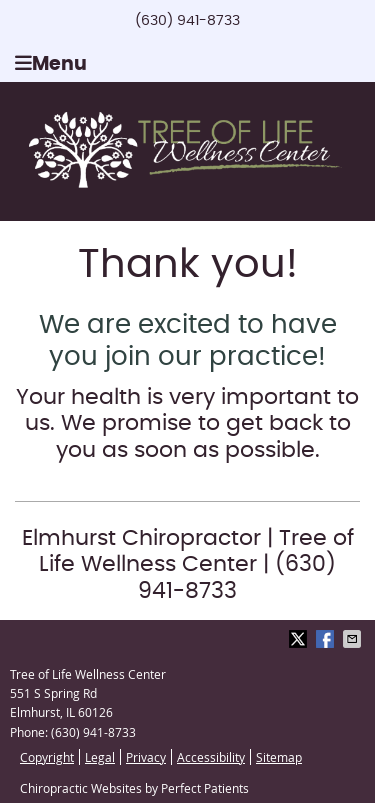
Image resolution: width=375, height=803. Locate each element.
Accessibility (211, 757)
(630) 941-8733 (187, 21)
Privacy (146, 757)
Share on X (300, 639)
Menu (51, 63)
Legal (100, 757)
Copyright (47, 757)
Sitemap (279, 757)
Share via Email (354, 639)
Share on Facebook (327, 639)
